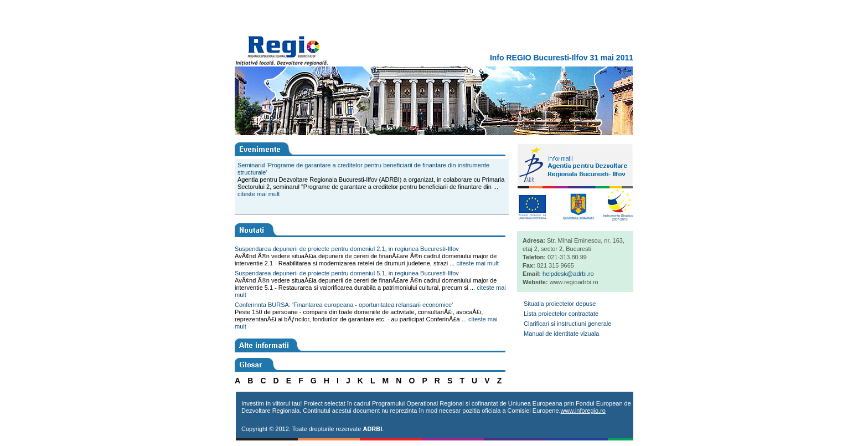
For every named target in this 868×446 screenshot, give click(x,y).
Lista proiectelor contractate (561, 314)
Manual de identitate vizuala (561, 334)
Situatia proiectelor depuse (560, 304)
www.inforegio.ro (583, 411)
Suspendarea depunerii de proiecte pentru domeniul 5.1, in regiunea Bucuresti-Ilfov (347, 273)
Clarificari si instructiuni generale (567, 324)
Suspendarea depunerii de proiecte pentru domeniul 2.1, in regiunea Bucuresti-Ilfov (347, 249)
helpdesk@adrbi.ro (568, 274)
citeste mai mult (259, 194)
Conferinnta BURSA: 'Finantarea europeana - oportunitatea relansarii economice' (344, 305)
